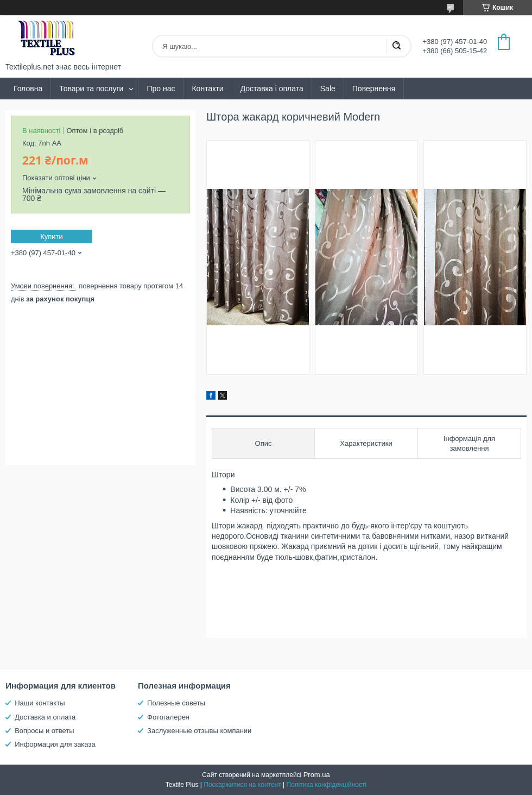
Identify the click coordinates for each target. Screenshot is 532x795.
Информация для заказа (55, 744)
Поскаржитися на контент (242, 785)
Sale (328, 89)
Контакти (207, 89)
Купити (52, 236)
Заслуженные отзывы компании (199, 731)
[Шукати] (396, 46)
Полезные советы (176, 703)
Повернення (374, 89)
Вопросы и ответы (44, 731)
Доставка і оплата (272, 89)
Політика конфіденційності (327, 785)
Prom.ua (317, 775)
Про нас (161, 89)
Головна (28, 89)
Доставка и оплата (45, 717)
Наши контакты (40, 703)
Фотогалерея (168, 717)
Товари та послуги (91, 89)
